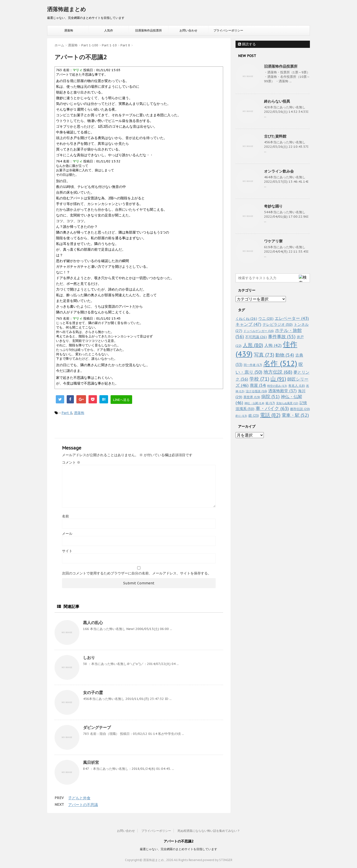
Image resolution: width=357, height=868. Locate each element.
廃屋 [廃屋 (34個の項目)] (258, 385)
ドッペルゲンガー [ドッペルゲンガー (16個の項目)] (259, 331)
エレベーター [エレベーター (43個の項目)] (292, 318)
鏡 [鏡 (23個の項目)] (254, 416)
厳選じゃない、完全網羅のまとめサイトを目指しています (178, 849)
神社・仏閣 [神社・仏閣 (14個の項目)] (254, 403)
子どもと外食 (79, 798)
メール (67, 534)
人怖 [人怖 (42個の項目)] (273, 345)
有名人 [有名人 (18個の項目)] (297, 386)
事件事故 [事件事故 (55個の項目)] (282, 337)
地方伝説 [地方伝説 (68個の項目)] (278, 372)
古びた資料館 (275, 136)
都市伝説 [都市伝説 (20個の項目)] (300, 409)
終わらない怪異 (277, 101)
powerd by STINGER (218, 860)
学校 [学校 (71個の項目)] (259, 379)
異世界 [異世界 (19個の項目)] (252, 397)
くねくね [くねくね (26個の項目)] (246, 318)
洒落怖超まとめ (67, 9)
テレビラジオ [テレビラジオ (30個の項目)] (278, 324)
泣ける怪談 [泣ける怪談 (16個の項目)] (256, 391)
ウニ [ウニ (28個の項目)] (266, 318)
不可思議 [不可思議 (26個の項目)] (256, 337)
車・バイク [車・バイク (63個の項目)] (272, 408)
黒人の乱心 (93, 623)
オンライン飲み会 (279, 171)
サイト (67, 551)
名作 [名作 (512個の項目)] (280, 363)
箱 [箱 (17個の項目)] (270, 403)
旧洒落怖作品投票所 (149, 30)
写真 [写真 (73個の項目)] (264, 355)
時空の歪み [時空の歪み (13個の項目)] (277, 386)
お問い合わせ (188, 30)
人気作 (109, 30)
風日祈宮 (91, 762)
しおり (89, 658)
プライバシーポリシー (228, 30)
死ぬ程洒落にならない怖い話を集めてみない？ (209, 831)
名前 (65, 516)
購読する (247, 44)
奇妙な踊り (273, 206)
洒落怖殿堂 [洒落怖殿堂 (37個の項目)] (283, 391)
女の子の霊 (93, 692)
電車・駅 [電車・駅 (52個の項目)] (295, 415)
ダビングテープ (97, 727)
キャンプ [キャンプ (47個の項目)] (248, 324)
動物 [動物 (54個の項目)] (285, 355)
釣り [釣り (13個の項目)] (241, 416)
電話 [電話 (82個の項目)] (270, 415)
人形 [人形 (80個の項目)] (253, 345)
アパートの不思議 (83, 805)
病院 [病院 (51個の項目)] (270, 397)
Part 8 (67, 413)
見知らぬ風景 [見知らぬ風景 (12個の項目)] (287, 403)
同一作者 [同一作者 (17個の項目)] (253, 365)
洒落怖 (69, 30)
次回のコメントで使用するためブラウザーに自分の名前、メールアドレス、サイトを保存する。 (137, 573)
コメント (71, 462)
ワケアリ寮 (273, 241)
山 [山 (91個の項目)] (278, 379)
